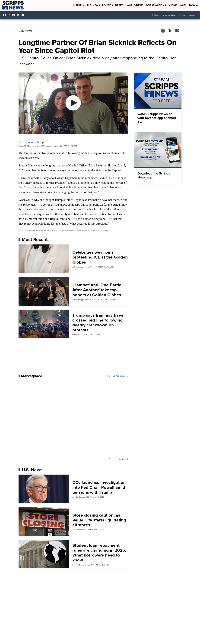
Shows (173, 5)
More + (192, 15)
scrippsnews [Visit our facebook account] (5, 15)
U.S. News (94, 5)
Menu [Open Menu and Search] (79, 5)
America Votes (170, 15)
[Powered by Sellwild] (123, 459)
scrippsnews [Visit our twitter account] (19, 15)
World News (135, 5)
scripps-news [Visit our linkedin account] (14, 15)
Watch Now (189, 5)
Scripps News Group (33, 142)
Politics (108, 5)
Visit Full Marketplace (117, 376)
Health (120, 5)
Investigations (156, 5)
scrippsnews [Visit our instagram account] (10, 15)
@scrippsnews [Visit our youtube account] (24, 15)
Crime (182, 15)
